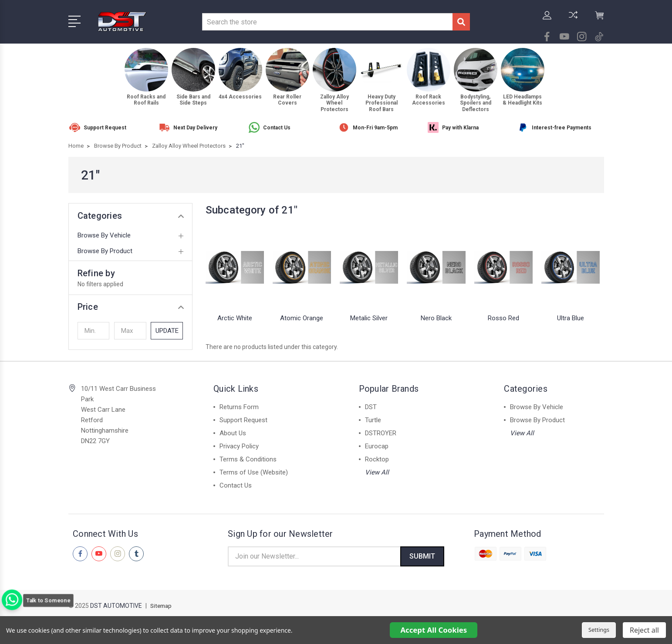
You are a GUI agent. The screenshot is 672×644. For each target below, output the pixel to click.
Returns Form (239, 407)
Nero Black (436, 318)
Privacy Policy (239, 446)
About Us (233, 433)
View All (377, 472)
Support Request (243, 420)
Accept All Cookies (434, 630)
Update (167, 331)
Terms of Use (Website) (254, 472)
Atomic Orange (302, 318)
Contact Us (236, 485)
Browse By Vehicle (104, 235)
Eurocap (377, 446)
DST (371, 407)
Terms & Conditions (248, 459)
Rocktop (377, 459)
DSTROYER (381, 433)
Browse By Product (105, 251)
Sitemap (162, 607)
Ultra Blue (571, 318)
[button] (130, 307)
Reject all (644, 630)
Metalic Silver (369, 318)
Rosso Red (503, 318)
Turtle (373, 420)
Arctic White (235, 318)
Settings (599, 630)
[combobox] (327, 22)
